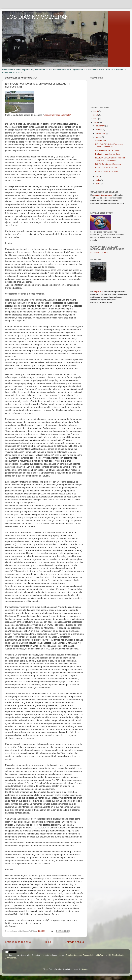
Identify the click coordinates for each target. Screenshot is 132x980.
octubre (99, 130)
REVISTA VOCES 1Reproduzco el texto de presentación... (110, 159)
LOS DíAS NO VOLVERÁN (38, 17)
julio (98, 176)
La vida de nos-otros (103, 195)
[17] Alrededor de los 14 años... (109, 150)
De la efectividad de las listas (108, 154)
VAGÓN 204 (101, 140)
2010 (96, 122)
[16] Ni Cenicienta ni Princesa (108, 164)
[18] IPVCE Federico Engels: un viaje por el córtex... (109, 145)
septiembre (101, 133)
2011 (96, 119)
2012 (96, 115)
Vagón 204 (98, 292)
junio (98, 180)
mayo (98, 184)
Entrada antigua (74, 942)
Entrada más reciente (18, 942)
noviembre (101, 126)
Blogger (85, 969)
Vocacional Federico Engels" (57, 115)
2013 (96, 111)
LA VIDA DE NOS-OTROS (107, 168)
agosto (99, 137)
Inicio (48, 942)
